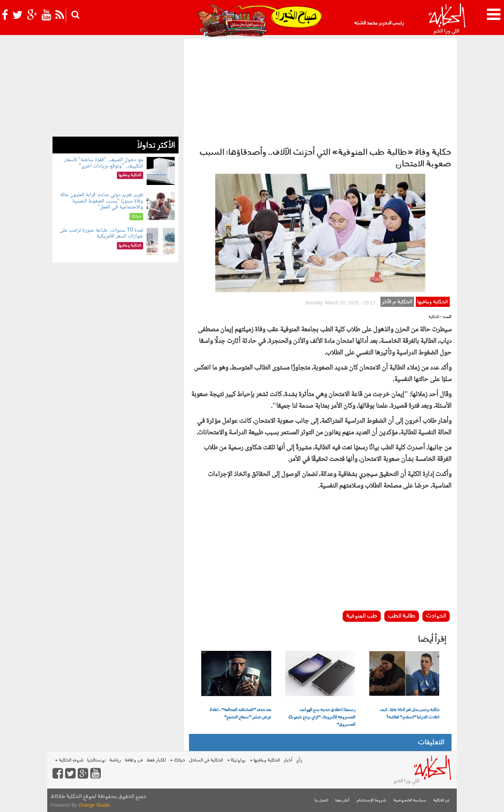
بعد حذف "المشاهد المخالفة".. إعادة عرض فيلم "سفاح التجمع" (240, 714)
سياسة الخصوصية (410, 801)
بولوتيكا (236, 760)
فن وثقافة (134, 760)
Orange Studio (94, 805)
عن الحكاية (442, 801)
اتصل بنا (321, 801)
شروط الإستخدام (371, 801)
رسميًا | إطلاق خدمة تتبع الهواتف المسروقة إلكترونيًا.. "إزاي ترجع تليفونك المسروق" (322, 717)
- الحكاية (435, 317)
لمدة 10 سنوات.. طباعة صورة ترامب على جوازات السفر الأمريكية (101, 233)
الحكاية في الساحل (206, 760)
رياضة (115, 760)
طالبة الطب (402, 616)
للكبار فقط (156, 760)
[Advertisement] (320, 91)
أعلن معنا (342, 801)
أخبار (288, 760)
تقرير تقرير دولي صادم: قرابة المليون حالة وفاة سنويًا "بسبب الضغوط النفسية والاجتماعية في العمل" (102, 201)
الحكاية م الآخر (397, 302)
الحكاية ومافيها (433, 302)
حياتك (178, 760)
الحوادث (436, 616)
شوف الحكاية (69, 760)
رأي (299, 760)
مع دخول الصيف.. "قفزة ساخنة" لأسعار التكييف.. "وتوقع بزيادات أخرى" (104, 163)
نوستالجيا (96, 760)
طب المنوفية (362, 616)
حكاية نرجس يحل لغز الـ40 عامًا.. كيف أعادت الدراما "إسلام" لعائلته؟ (409, 714)
